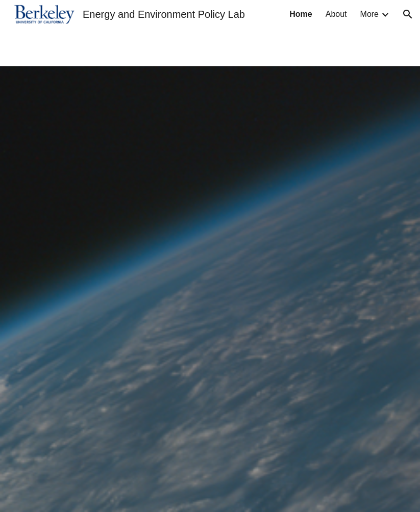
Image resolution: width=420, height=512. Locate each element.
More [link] (369, 14)
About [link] (336, 14)
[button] (408, 14)
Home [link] (301, 14)
